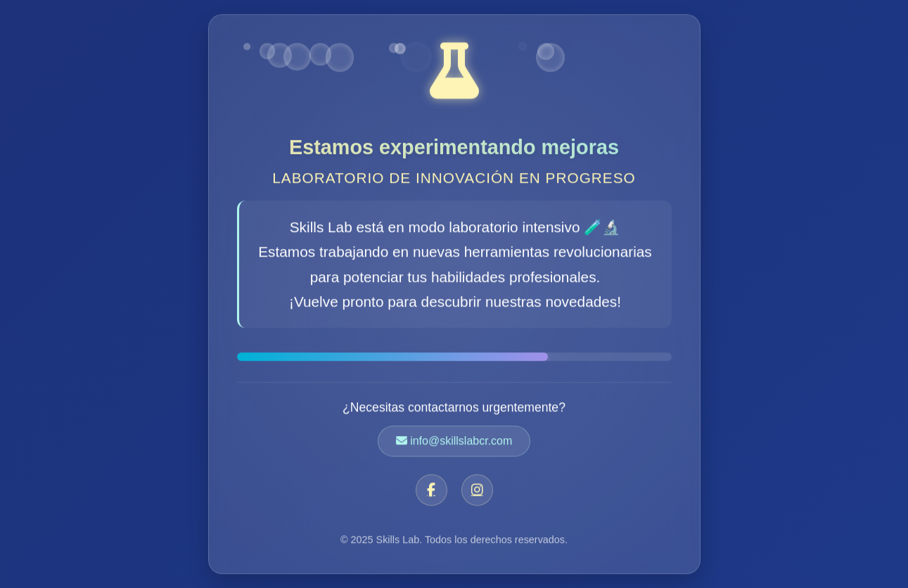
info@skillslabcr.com (454, 441)
